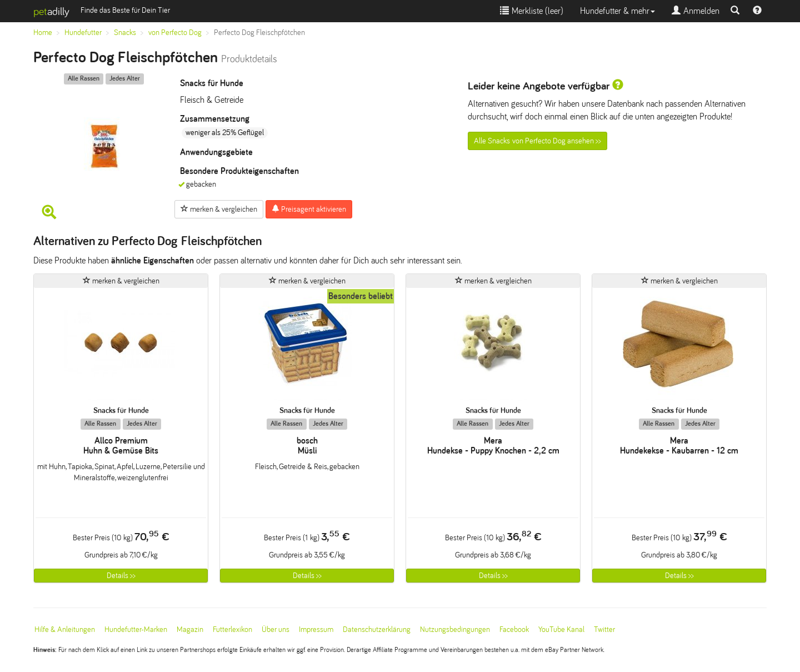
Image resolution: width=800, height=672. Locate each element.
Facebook (514, 629)
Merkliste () (532, 11)
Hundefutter (83, 33)
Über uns (276, 629)
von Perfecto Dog (175, 33)
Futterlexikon (232, 629)
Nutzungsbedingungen (455, 629)
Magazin (190, 629)
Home (43, 33)
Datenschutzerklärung (377, 629)
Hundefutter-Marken (136, 629)
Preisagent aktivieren (309, 209)
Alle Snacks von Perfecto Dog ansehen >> (537, 141)
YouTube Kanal (561, 629)
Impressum (316, 629)
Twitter (604, 629)
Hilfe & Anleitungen (65, 629)
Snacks (125, 33)
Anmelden (696, 11)
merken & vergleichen (219, 209)
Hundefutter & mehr (617, 11)
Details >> (121, 576)
